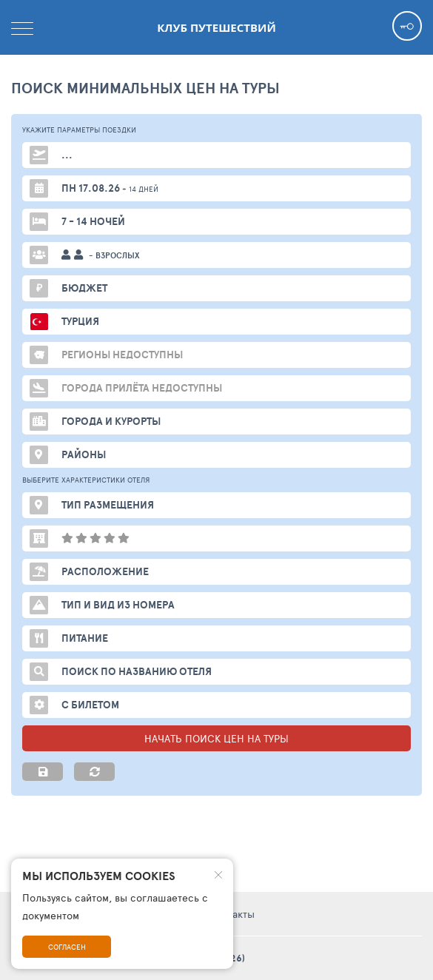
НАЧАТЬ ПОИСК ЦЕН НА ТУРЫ (216, 738)
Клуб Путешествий (216, 27)
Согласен (67, 947)
